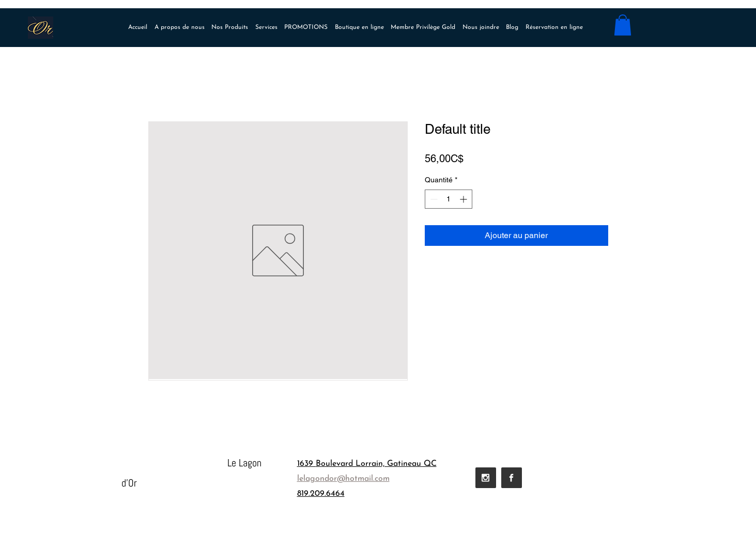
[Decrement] (433, 199)
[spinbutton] (449, 199)
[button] (623, 25)
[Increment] (464, 199)
